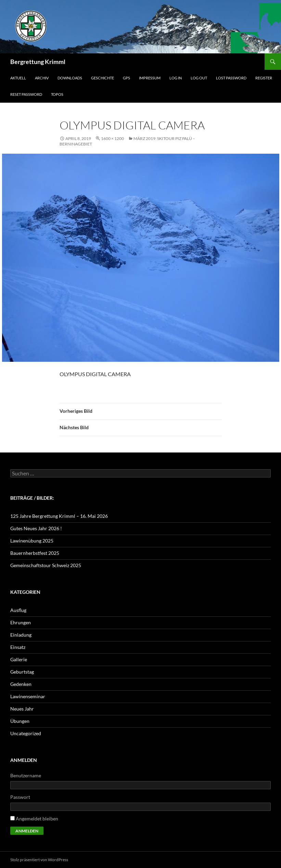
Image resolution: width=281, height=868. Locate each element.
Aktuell (18, 78)
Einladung (21, 635)
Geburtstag (22, 672)
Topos (57, 94)
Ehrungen (21, 622)
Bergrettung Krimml (38, 62)
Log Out (199, 78)
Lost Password (231, 78)
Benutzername (26, 775)
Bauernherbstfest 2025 (35, 553)
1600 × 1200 (112, 138)
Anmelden (27, 831)
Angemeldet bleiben (37, 819)
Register (264, 78)
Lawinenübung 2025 (32, 541)
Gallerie (19, 659)
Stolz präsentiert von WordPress (39, 860)
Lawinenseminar (28, 696)
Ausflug (18, 610)
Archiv (42, 78)
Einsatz (18, 647)
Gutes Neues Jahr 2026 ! (36, 528)
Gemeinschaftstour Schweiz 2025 (46, 565)
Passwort (20, 797)
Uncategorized (26, 733)
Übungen (20, 721)
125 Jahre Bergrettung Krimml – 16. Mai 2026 (59, 516)
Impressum (150, 78)
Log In (176, 78)
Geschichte (103, 78)
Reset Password (26, 94)
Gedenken (21, 684)
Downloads (70, 78)
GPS (126, 78)
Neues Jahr (22, 709)
